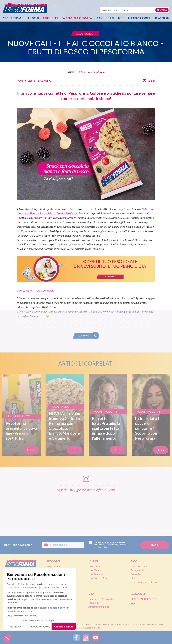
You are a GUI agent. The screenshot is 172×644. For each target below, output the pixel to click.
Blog (121, 18)
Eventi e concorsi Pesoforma (144, 582)
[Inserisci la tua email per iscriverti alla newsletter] (63, 545)
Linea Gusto (94, 567)
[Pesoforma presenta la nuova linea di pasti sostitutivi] (22, 415)
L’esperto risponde (139, 18)
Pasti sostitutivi (54, 567)
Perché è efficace (13, 18)
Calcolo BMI (50, 18)
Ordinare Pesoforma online (101, 599)
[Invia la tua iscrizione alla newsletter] (155, 545)
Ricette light (136, 574)
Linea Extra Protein (98, 578)
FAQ (133, 604)
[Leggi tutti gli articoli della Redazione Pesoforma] (86, 73)
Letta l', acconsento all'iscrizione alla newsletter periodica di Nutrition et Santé (108, 545)
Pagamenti (94, 603)
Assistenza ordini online (99, 607)
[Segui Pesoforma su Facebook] (76, 637)
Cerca (162, 10)
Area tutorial (106, 18)
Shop (92, 594)
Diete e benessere (138, 567)
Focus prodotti (45, 81)
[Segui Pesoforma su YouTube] (96, 637)
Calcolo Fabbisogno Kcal (77, 18)
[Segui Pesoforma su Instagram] (86, 637)
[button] (86, 336)
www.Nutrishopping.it (115, 311)
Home (20, 81)
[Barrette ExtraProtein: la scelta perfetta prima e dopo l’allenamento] (108, 415)
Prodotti (33, 18)
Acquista (162, 18)
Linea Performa (96, 574)
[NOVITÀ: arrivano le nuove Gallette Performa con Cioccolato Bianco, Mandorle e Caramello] (65, 415)
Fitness (134, 578)
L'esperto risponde (143, 599)
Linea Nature (95, 570)
